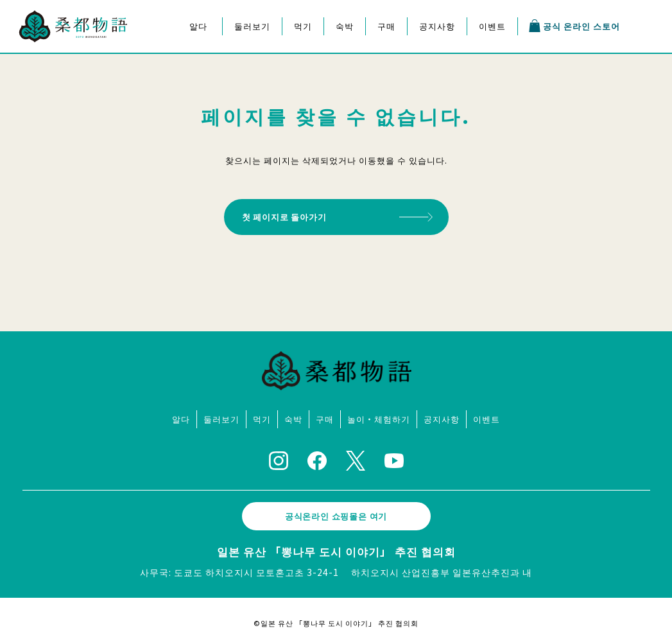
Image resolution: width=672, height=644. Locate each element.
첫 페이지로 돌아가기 (291, 215)
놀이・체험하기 (379, 415)
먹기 (303, 26)
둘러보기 (252, 26)
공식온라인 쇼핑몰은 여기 (336, 512)
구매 (386, 26)
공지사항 (437, 26)
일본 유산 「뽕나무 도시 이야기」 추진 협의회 (336, 547)
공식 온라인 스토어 (574, 26)
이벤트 (492, 26)
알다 (198, 26)
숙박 (345, 26)
